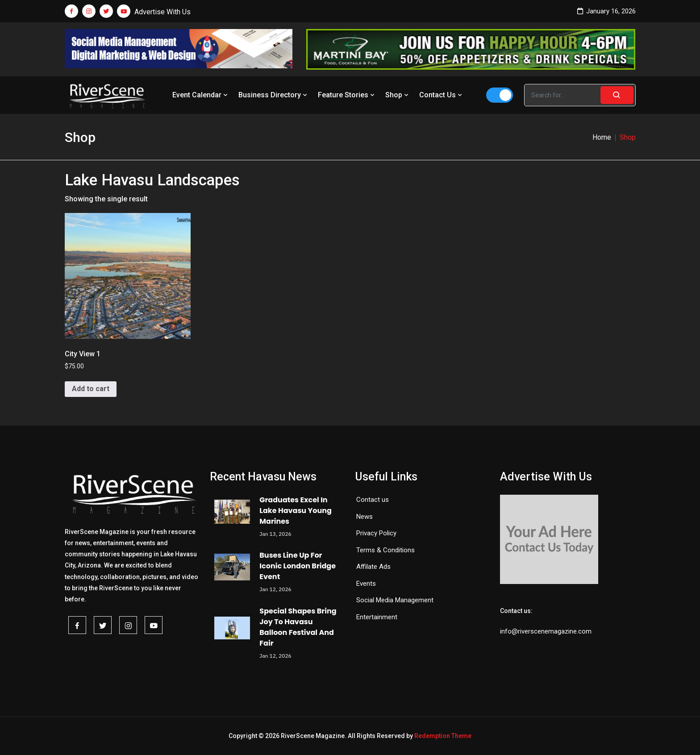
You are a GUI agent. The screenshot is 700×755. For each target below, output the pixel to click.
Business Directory (274, 95)
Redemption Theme (443, 736)
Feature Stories (347, 95)
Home (602, 137)
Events (366, 584)
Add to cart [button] (91, 389)
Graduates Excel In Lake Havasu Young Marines (296, 511)
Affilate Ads (373, 567)
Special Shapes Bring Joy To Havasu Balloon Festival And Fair (298, 627)
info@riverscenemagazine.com (546, 631)
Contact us (373, 500)
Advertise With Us (162, 12)
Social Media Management (395, 600)
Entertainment (377, 617)
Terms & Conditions (385, 550)
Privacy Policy (376, 533)
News (365, 517)
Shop (398, 95)
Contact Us (442, 95)
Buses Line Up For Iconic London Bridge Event (298, 566)
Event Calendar (201, 95)
